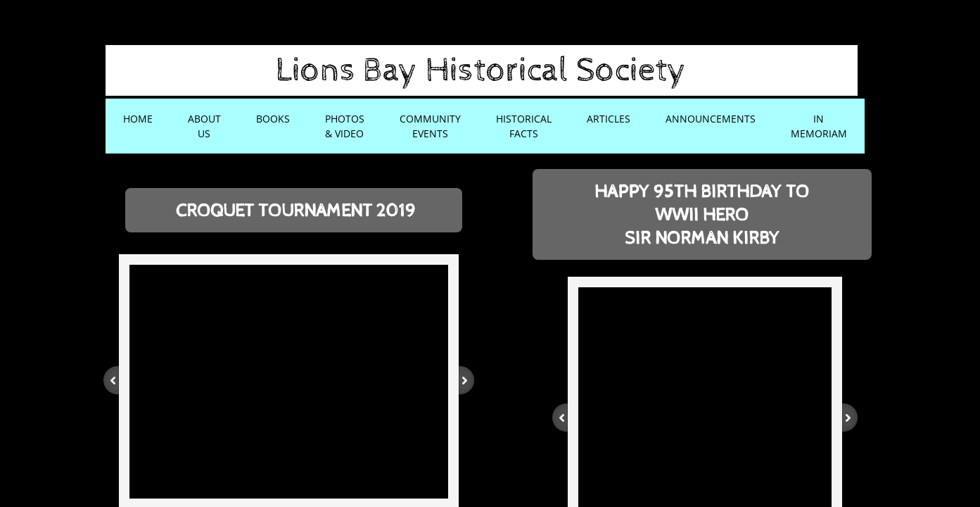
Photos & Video (345, 126)
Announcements (711, 119)
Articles (609, 119)
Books (273, 119)
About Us (204, 126)
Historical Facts (524, 126)
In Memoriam (819, 126)
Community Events (430, 126)
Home (138, 119)
